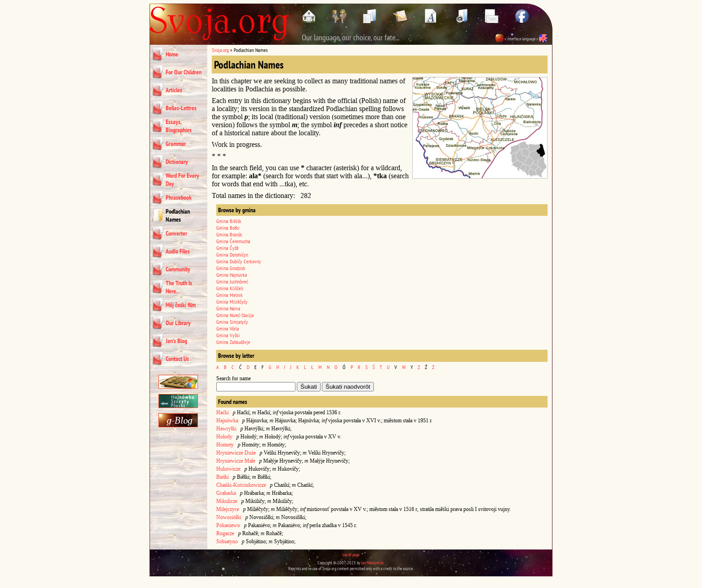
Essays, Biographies (179, 126)
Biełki (223, 477)
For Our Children (184, 72)
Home (172, 54)
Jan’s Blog (176, 341)
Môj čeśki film (181, 305)
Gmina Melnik (229, 295)
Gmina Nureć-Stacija (235, 315)
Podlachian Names (178, 215)
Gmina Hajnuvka (232, 275)
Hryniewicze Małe (236, 461)
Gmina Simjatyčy (232, 322)
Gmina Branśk (229, 234)
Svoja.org (220, 50)
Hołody (224, 437)
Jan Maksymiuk (372, 563)
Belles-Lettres (181, 108)
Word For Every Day (182, 180)
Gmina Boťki (228, 228)
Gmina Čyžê (227, 248)
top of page (351, 555)
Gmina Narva (228, 308)
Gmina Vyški (228, 335)
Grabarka (226, 493)
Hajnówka (227, 421)
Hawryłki (226, 429)
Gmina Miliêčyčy (232, 302)
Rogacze (225, 533)
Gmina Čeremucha (233, 241)
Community (178, 269)
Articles (174, 90)
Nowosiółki (229, 517)
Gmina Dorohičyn (232, 255)
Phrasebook (179, 197)
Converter (176, 233)
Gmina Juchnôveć (232, 281)
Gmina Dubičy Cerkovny (239, 261)
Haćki (223, 412)
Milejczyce (228, 509)
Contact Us (177, 359)
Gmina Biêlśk (229, 221)
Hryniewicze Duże (236, 453)
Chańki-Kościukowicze (241, 485)
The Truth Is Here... (179, 287)
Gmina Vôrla (228, 328)
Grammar (176, 144)
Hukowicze (228, 469)
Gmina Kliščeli (230, 288)
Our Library (178, 323)
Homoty (225, 445)
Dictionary (177, 162)
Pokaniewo (228, 525)
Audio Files (178, 251)
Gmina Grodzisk (231, 268)
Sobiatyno (227, 541)
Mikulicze (227, 501)
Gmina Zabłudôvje (233, 342)
